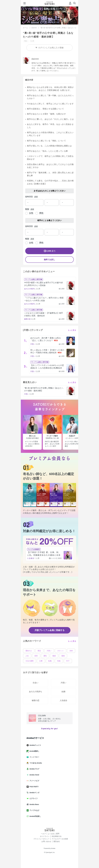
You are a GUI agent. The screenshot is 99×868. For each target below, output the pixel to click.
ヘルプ (43, 834)
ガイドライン (45, 836)
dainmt (34, 28)
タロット (61, 651)
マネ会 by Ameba (35, 763)
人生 (27, 656)
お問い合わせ (46, 841)
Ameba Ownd (34, 775)
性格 (59, 661)
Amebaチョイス (35, 745)
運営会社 (57, 841)
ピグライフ (33, 799)
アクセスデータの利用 (60, 839)
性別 (27, 209)
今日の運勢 (30, 661)
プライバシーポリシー (41, 839)
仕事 (41, 661)
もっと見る (72, 330)
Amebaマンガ (34, 793)
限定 (39, 651)
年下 (68, 661)
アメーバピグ (34, 781)
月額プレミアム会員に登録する (49, 630)
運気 (45, 656)
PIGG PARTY (34, 787)
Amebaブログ (34, 769)
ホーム (25, 28)
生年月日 (29, 197)
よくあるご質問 (54, 834)
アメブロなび (34, 810)
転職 (50, 661)
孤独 (63, 656)
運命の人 (29, 651)
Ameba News (34, 804)
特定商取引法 (57, 836)
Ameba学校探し (35, 816)
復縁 (54, 656)
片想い (49, 651)
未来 (71, 651)
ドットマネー (34, 757)
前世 (36, 656)
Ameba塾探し (34, 751)
